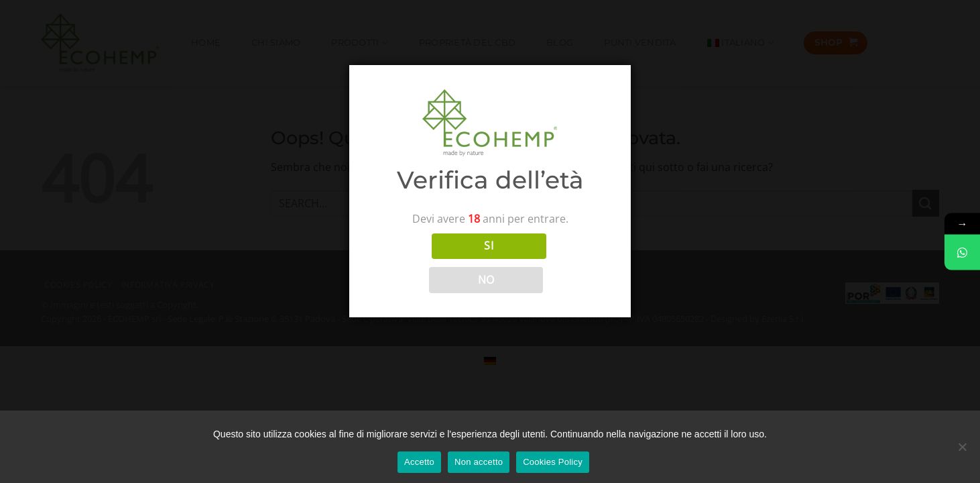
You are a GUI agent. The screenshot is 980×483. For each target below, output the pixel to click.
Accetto (419, 462)
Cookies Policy (553, 462)
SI (489, 246)
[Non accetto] (962, 451)
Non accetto (479, 462)
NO (486, 280)
